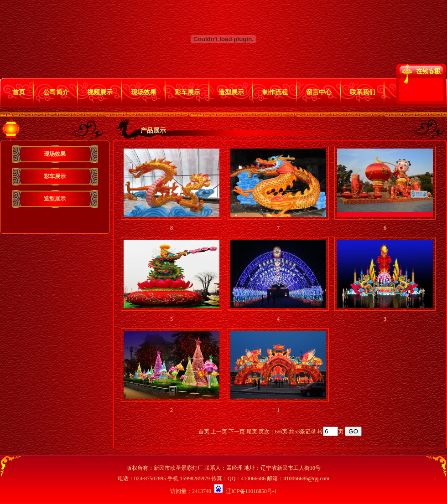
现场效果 (144, 92)
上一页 (219, 432)
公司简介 (56, 92)
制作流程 (275, 92)
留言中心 (319, 92)
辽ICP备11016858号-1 (251, 491)
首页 (19, 92)
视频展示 (100, 92)
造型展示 (231, 92)
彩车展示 (187, 92)
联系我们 (363, 92)
